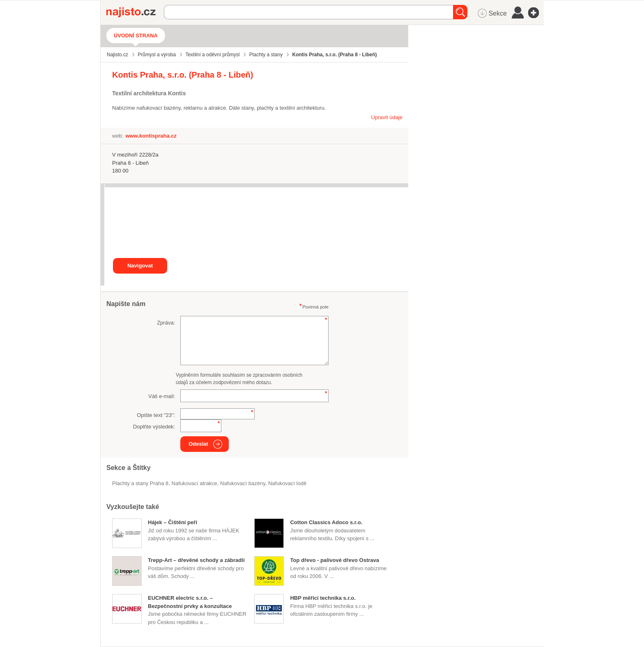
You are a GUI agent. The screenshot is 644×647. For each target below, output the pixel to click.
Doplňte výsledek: (154, 427)
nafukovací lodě (287, 483)
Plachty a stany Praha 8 (140, 483)
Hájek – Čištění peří (172, 522)
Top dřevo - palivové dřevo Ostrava (335, 560)
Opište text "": (156, 415)
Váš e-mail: (162, 396)
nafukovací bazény (243, 483)
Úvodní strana (136, 36)
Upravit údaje (387, 117)
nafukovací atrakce (194, 483)
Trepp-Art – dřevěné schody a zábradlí (196, 560)
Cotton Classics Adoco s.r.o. (326, 522)
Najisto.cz (135, 12)
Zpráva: (166, 323)
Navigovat (140, 266)
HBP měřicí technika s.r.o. (323, 598)
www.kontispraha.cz (151, 136)
